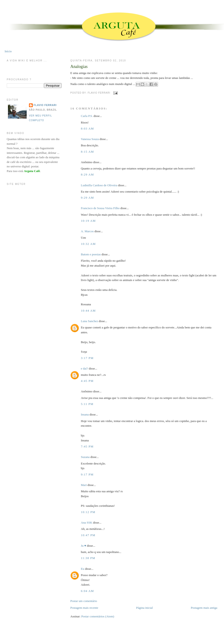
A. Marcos (87, 231)
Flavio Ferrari (45, 105)
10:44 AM (88, 311)
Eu (83, 569)
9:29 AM (87, 198)
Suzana (85, 457)
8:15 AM (87, 152)
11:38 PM (88, 558)
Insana (85, 414)
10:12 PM (88, 512)
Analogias (79, 67)
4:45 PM (87, 381)
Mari (84, 485)
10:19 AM (88, 221)
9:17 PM (87, 474)
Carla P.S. (87, 116)
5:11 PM (87, 404)
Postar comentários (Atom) (98, 616)
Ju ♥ (84, 546)
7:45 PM (87, 446)
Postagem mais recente (84, 608)
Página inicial (144, 608)
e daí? (85, 368)
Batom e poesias (91, 254)
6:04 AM (87, 591)
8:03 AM (87, 128)
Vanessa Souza (90, 139)
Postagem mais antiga (204, 608)
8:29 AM (87, 174)
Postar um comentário (84, 601)
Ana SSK (87, 523)
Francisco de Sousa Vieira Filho (100, 208)
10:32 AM (88, 244)
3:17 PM (87, 358)
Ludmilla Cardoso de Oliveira (99, 185)
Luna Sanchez (89, 321)
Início (8, 51)
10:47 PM (88, 535)
